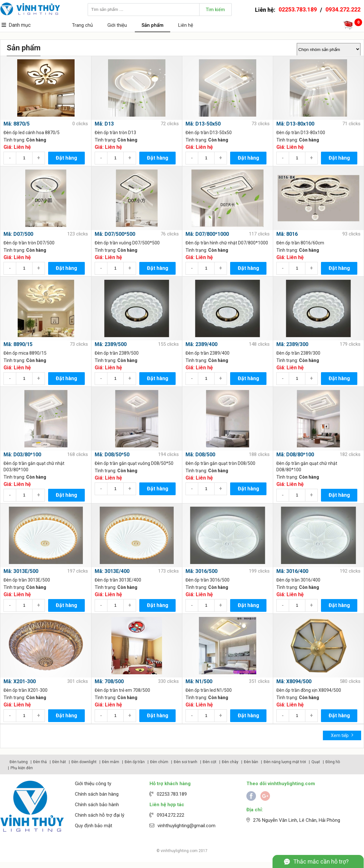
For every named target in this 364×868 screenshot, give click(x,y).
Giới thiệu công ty (93, 784)
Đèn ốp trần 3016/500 (207, 580)
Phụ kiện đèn (22, 768)
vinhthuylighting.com (179, 851)
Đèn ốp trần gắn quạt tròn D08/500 (220, 463)
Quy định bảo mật (94, 826)
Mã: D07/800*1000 (207, 234)
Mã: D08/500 (200, 455)
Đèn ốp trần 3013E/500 (27, 580)
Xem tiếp (342, 735)
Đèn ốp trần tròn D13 (115, 133)
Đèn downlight (84, 762)
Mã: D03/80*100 (22, 455)
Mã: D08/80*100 (295, 455)
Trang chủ (82, 25)
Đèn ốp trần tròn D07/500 (29, 243)
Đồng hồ (333, 762)
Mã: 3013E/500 (21, 571)
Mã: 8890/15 (18, 344)
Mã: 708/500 (109, 681)
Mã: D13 (104, 124)
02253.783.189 (298, 9)
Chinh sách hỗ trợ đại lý (100, 815)
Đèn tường (19, 762)
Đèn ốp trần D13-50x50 (209, 133)
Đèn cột (210, 762)
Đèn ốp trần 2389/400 (207, 353)
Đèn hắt (59, 762)
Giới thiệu (117, 25)
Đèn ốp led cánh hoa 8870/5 (32, 133)
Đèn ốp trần (135, 762)
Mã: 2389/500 (111, 344)
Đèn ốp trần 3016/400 (298, 580)
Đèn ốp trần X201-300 (25, 690)
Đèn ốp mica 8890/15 (25, 353)
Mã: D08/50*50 (112, 455)
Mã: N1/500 (199, 681)
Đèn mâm (111, 762)
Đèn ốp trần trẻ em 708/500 (122, 690)
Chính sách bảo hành (97, 805)
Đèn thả (40, 762)
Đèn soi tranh (186, 762)
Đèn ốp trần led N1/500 (209, 690)
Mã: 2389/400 (201, 344)
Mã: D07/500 (18, 234)
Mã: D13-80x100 (295, 124)
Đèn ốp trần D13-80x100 (301, 133)
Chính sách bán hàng (97, 794)
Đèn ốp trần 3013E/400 (118, 580)
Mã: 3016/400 (292, 571)
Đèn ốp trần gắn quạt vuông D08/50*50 (134, 463)
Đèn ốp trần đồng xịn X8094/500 (309, 690)
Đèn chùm (159, 762)
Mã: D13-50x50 (203, 124)
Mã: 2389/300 (292, 344)
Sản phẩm (153, 25)
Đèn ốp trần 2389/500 (117, 353)
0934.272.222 (343, 9)
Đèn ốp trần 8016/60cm (300, 243)
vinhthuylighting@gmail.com (186, 826)
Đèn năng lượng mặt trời (285, 762)
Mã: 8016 (287, 234)
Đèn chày (230, 762)
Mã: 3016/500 (201, 571)
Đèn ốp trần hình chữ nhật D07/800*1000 (227, 243)
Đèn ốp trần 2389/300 (298, 353)
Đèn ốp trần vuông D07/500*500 (127, 243)
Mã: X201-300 (20, 681)
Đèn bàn (251, 762)
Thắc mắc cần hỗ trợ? (321, 861)
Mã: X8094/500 (294, 681)
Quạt (316, 762)
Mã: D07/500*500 (115, 234)
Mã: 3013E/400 (112, 571)
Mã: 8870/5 (17, 124)
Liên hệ (186, 25)
